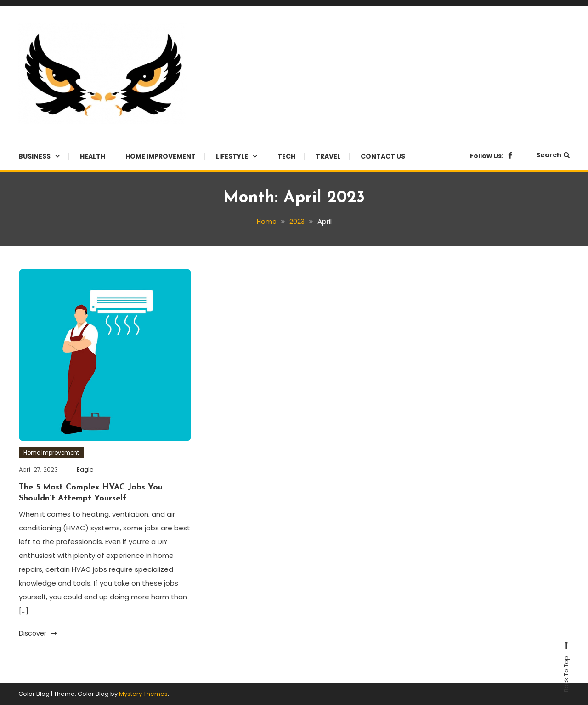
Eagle (88, 469)
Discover (38, 633)
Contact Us (383, 156)
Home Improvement (161, 156)
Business (34, 156)
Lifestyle (232, 156)
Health (93, 156)
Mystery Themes (143, 694)
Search (553, 155)
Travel (328, 156)
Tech (286, 156)
